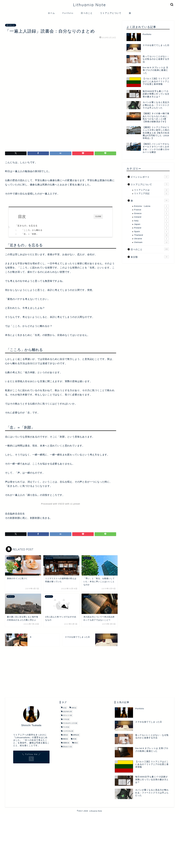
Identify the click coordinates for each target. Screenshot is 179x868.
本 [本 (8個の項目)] (75, 739)
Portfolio (68, 13)
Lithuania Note (89, 5)
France (151, 210)
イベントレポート (150, 177)
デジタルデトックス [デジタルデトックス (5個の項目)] (70, 723)
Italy (151, 221)
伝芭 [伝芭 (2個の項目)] (65, 735)
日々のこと (87, 13)
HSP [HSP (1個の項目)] (74, 708)
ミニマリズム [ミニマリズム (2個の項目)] (68, 731)
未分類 (150, 257)
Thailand (151, 235)
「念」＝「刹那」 (30, 186)
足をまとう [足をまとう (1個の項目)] (67, 747)
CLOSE (98, 168)
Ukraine (151, 239)
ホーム (51, 13)
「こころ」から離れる (32, 182)
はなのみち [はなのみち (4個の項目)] (67, 711)
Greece (151, 213)
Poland (151, 228)
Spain (151, 232)
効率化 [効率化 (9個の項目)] (76, 735)
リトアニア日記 (151, 194)
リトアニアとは (151, 190)
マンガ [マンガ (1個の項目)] (66, 727)
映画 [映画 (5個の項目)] (65, 739)
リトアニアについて (111, 13)
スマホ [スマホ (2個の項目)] (66, 719)
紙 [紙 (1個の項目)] (76, 743)
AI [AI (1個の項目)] (65, 708)
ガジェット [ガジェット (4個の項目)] (67, 715)
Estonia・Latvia (151, 206)
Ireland (151, 217)
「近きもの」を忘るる (26, 177)
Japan (151, 224)
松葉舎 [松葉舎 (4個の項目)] (66, 743)
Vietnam (151, 242)
